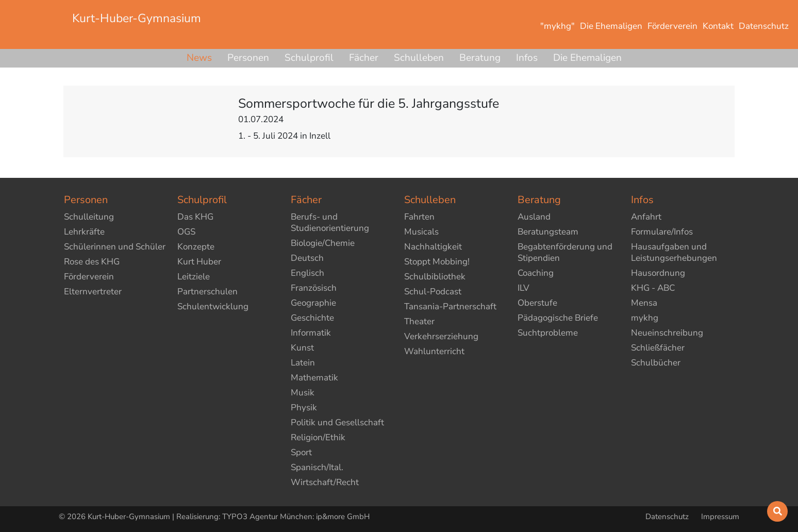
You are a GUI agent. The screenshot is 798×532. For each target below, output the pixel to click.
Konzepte (196, 247)
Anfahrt (646, 217)
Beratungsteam (548, 232)
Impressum (720, 517)
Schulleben (419, 58)
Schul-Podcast (433, 292)
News (199, 58)
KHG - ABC (653, 288)
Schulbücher (656, 363)
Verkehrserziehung (441, 336)
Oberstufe (537, 303)
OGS (186, 232)
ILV (523, 288)
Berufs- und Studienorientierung (330, 222)
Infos (527, 58)
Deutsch (307, 258)
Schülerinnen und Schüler (115, 247)
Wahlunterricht (434, 351)
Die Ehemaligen (587, 58)
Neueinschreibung (667, 333)
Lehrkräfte (84, 232)
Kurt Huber (199, 262)
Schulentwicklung (213, 306)
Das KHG (195, 217)
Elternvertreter (93, 292)
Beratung (480, 58)
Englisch (307, 273)
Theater (419, 321)
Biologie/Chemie (323, 243)
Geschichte (312, 318)
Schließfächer (658, 348)
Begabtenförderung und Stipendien (565, 252)
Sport (301, 452)
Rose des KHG (92, 262)
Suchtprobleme (548, 333)
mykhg (645, 318)
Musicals (421, 232)
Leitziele (194, 277)
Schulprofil (309, 58)
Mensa (644, 303)
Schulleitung (89, 217)
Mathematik (314, 378)
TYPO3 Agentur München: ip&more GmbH (296, 517)
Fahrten (419, 217)
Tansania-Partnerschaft (450, 306)
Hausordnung (658, 273)
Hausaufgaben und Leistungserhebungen (674, 252)
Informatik (311, 333)
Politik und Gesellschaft (337, 422)
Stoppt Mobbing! (437, 262)
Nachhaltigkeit (433, 247)
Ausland (534, 217)
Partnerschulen (207, 292)
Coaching (536, 273)
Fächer (364, 58)
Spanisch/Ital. (317, 467)
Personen (248, 58)
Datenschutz (668, 517)
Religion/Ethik (318, 437)
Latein (303, 363)
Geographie (313, 303)
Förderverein (89, 277)
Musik (303, 393)
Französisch (314, 288)
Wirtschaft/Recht (325, 482)
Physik (304, 408)
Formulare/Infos (662, 232)
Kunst (302, 348)
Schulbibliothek (435, 277)
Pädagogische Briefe (558, 318)
